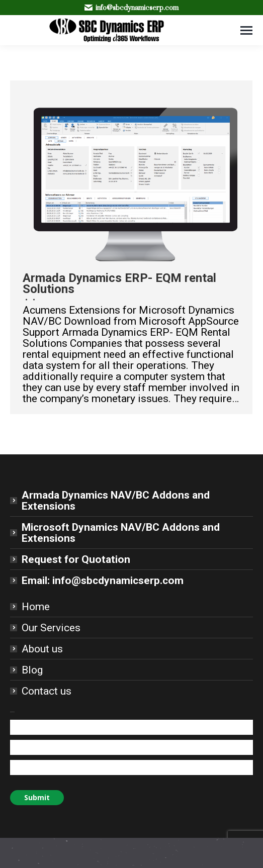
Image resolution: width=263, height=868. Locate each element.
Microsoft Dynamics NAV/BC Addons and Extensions (121, 533)
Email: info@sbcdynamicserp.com (103, 581)
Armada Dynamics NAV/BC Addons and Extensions (116, 501)
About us (42, 649)
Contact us (47, 691)
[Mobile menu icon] (246, 30)
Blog (32, 670)
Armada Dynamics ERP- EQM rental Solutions (119, 283)
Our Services (51, 628)
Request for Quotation (76, 559)
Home (36, 607)
